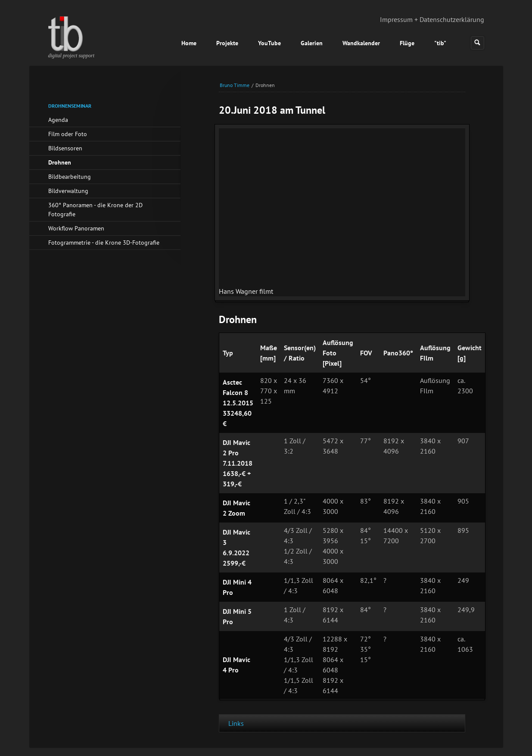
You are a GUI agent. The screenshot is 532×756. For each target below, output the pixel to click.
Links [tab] (236, 723)
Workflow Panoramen (76, 228)
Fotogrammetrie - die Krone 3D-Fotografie (104, 243)
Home (189, 43)
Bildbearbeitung (70, 177)
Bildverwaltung (68, 191)
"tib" (440, 43)
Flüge (407, 43)
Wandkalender (361, 43)
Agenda (58, 120)
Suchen (478, 43)
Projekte (227, 43)
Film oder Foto (68, 134)
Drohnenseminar (70, 106)
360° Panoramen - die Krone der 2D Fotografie (95, 210)
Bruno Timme (235, 85)
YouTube (269, 43)
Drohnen (60, 162)
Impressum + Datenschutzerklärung (432, 19)
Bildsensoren (65, 148)
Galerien (312, 43)
